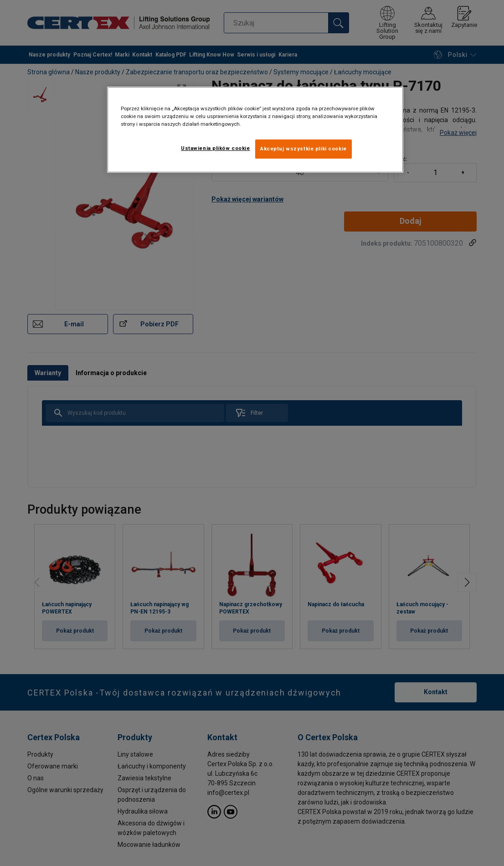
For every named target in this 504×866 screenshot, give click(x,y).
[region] (255, 130)
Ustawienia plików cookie (216, 148)
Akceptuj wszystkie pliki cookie (303, 149)
